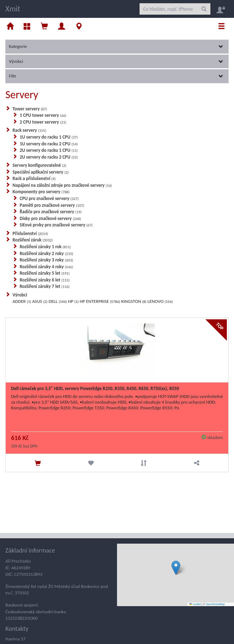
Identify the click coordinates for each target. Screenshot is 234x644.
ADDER (22, 301)
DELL (58, 301)
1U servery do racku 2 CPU (49, 144)
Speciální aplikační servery (41, 172)
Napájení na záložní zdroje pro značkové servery (62, 185)
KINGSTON (134, 301)
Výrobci (116, 61)
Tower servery (30, 109)
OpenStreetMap (215, 604)
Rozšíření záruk (33, 240)
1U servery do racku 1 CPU (49, 137)
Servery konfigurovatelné (39, 165)
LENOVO (160, 301)
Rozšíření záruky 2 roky (46, 253)
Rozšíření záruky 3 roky (46, 260)
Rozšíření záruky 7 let (45, 286)
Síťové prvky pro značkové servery (56, 225)
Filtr (116, 76)
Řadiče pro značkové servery (51, 212)
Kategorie (116, 46)
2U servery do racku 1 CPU (49, 150)
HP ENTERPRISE (100, 301)
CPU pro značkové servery (49, 198)
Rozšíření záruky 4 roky (46, 267)
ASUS (40, 301)
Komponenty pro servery (41, 192)
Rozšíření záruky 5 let (45, 273)
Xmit (13, 9)
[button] (176, 568)
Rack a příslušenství (34, 178)
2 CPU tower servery (43, 122)
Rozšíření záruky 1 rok (45, 247)
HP (73, 301)
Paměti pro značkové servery (52, 205)
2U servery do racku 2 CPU (49, 157)
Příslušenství (30, 233)
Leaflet (195, 604)
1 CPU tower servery (43, 115)
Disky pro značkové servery (50, 218)
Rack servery (29, 130)
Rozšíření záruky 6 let (45, 280)
